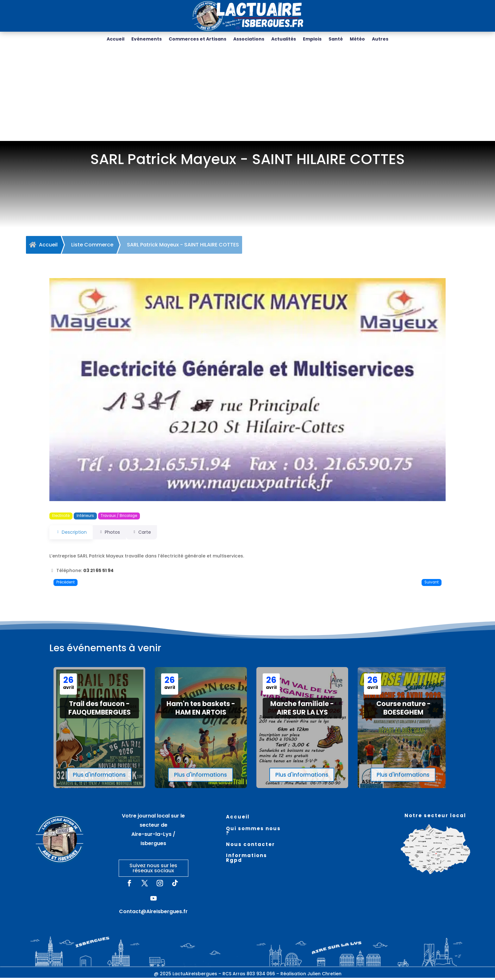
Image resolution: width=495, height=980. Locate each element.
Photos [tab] (113, 534)
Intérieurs (85, 518)
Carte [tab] (150, 534)
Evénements (147, 39)
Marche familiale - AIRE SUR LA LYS (302, 710)
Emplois (312, 39)
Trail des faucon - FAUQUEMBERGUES (100, 710)
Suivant (432, 584)
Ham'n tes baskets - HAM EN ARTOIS (201, 710)
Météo (357, 39)
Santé (336, 39)
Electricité (61, 518)
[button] (79, 392)
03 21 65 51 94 (98, 573)
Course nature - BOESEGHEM (404, 710)
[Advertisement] (247, 96)
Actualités (284, 39)
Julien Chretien (324, 976)
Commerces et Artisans (197, 39)
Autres (380, 39)
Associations (249, 39)
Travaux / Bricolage (119, 518)
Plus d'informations (99, 777)
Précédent (66, 584)
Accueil (116, 39)
